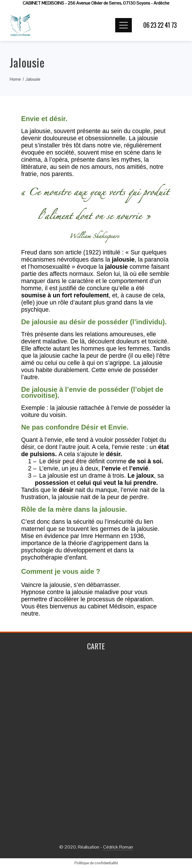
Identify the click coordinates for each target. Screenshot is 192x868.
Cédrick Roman (118, 847)
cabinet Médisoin (111, 606)
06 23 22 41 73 (160, 25)
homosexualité (50, 267)
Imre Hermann (100, 536)
